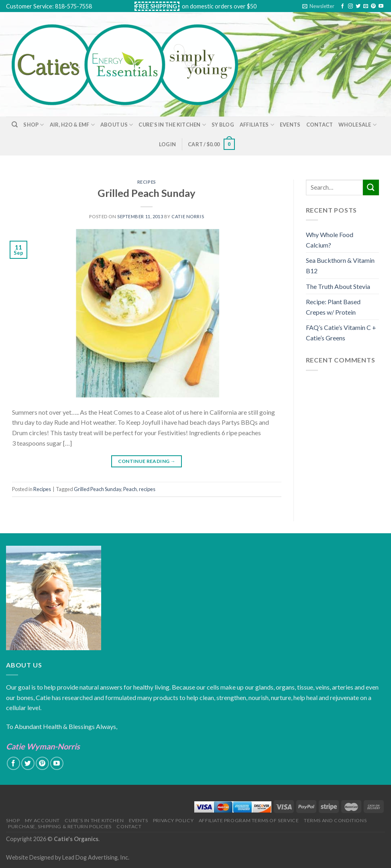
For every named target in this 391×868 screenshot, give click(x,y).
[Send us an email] (366, 6)
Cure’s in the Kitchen (172, 125)
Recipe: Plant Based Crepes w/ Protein (333, 307)
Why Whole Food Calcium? (330, 240)
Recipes (147, 182)
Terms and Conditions (335, 820)
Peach (130, 489)
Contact (320, 125)
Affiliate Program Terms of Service (249, 820)
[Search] (15, 125)
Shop (34, 125)
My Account (42, 820)
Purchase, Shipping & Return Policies (60, 826)
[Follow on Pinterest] (373, 6)
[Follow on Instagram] (350, 6)
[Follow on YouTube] (381, 6)
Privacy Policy (173, 820)
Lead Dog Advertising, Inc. (96, 857)
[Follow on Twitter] (358, 6)
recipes (147, 489)
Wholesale (357, 125)
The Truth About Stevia (338, 286)
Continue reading (147, 461)
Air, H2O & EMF (72, 125)
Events (290, 125)
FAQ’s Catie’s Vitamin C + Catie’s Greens (341, 333)
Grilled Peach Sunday (147, 193)
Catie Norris (188, 216)
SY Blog (223, 125)
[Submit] (371, 187)
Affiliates (257, 125)
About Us (117, 125)
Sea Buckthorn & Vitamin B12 (340, 265)
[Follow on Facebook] (342, 6)
